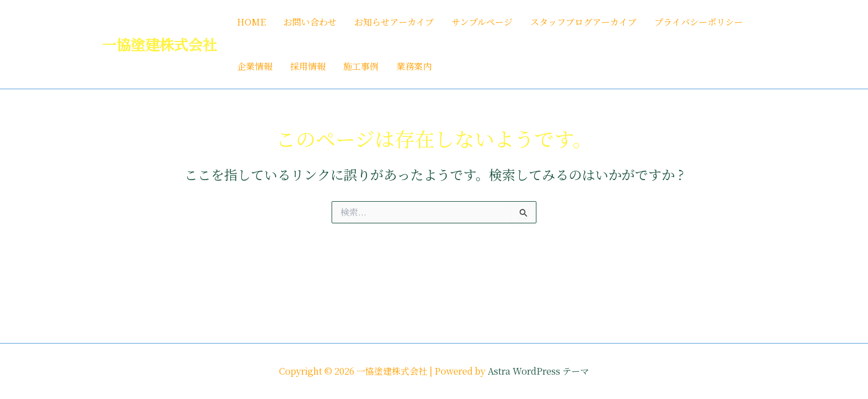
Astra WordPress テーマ (538, 371)
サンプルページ (482, 22)
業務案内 (414, 66)
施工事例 (361, 66)
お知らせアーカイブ (394, 22)
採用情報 (308, 66)
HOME (251, 22)
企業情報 (255, 66)
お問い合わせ (310, 22)
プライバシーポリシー (699, 22)
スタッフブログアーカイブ (583, 22)
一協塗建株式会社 (159, 44)
